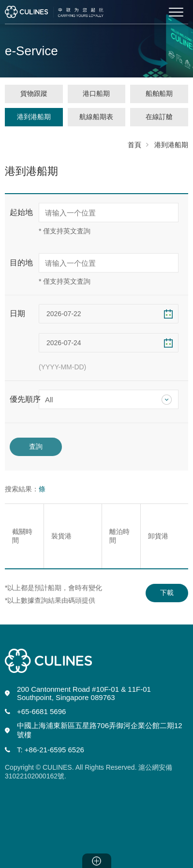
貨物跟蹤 (34, 93)
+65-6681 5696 (41, 711)
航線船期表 (96, 117)
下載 (167, 593)
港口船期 (96, 93)
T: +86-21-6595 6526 (51, 750)
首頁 (134, 145)
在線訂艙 (159, 117)
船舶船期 (159, 93)
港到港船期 (34, 117)
